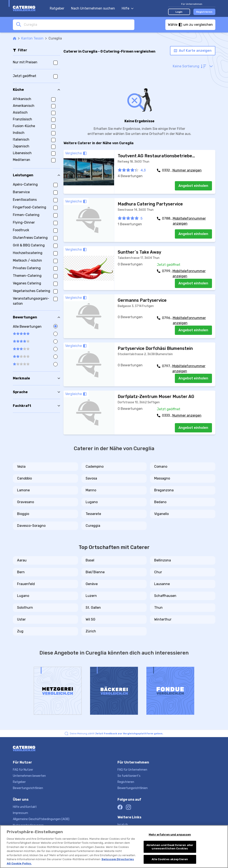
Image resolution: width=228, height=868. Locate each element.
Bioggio (23, 514)
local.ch (123, 825)
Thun (158, 608)
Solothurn (25, 608)
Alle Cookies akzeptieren (170, 859)
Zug (20, 631)
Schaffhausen (165, 596)
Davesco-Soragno (31, 526)
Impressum (20, 813)
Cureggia (93, 526)
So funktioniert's (129, 776)
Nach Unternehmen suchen (93, 8)
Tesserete (93, 514)
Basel (90, 560)
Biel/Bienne (95, 572)
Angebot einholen (193, 186)
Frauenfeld (26, 584)
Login (179, 12)
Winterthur (163, 619)
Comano (161, 467)
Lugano (92, 502)
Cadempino (95, 467)
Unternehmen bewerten (29, 776)
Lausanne (162, 584)
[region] (114, 847)
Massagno (162, 478)
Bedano (160, 502)
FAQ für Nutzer (23, 770)
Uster (21, 619)
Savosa (91, 478)
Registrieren (204, 12)
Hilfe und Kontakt (25, 807)
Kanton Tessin (32, 38)
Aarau (22, 560)
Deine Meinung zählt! (117, 734)
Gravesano (26, 502)
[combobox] (78, 24)
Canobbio (24, 478)
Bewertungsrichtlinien (28, 788)
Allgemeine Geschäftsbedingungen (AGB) (41, 819)
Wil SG (90, 619)
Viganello (161, 514)
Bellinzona (163, 560)
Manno (91, 490)
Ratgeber (57, 8)
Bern (21, 572)
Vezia (21, 467)
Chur (158, 572)
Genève (92, 584)
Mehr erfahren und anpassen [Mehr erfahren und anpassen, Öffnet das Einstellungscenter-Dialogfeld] (170, 835)
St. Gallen (93, 608)
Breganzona (164, 490)
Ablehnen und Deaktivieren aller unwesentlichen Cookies (170, 847)
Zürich (91, 631)
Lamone (23, 490)
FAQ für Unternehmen (132, 770)
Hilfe (128, 8)
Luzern (91, 596)
